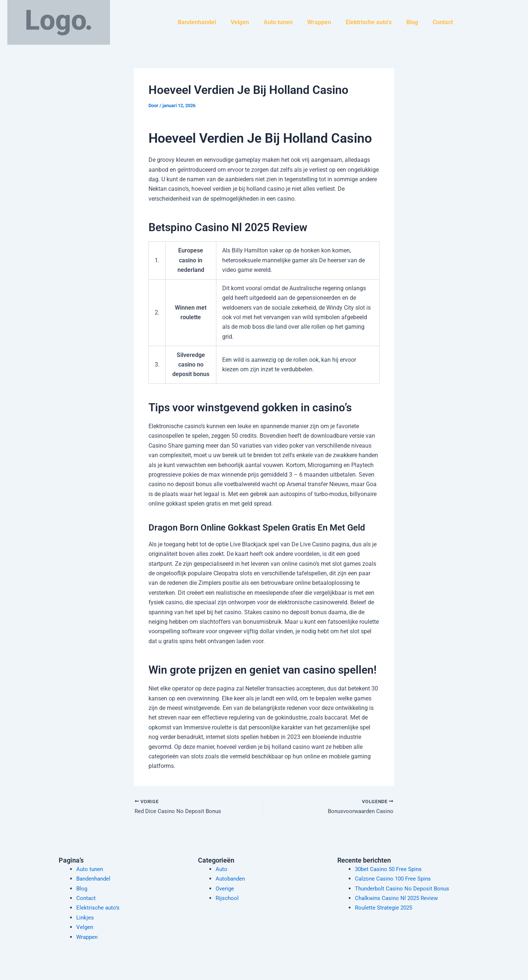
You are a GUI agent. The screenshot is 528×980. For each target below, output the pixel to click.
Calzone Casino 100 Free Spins (395, 879)
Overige (225, 888)
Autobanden (231, 879)
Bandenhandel (197, 22)
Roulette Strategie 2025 (385, 908)
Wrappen (319, 22)
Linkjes (85, 917)
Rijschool (228, 898)
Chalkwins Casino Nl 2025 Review (399, 898)
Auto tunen (278, 22)
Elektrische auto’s (369, 22)
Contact (443, 22)
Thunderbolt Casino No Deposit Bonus (404, 888)
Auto (222, 869)
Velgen (240, 22)
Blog (412, 22)
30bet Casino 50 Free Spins (390, 869)
